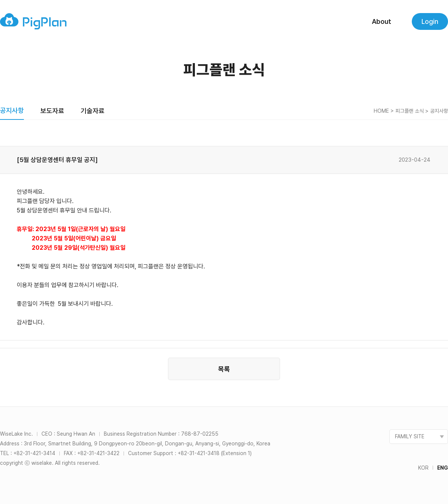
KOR (423, 468)
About (382, 21)
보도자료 (52, 111)
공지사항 (12, 110)
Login (430, 21)
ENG (443, 468)
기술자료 (93, 111)
